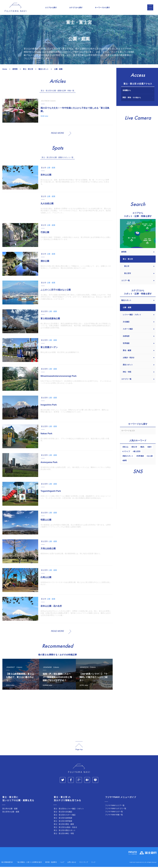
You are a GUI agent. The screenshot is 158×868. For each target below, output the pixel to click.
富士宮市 (137, 453)
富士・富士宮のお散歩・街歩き (66, 829)
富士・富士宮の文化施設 (63, 813)
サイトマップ (84, 864)
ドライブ (127, 453)
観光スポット (128, 458)
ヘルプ (62, 864)
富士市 (135, 449)
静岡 (125, 462)
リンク (93, 864)
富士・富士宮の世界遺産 (63, 823)
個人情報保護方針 (7, 864)
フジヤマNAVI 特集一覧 (114, 816)
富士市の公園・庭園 (10, 810)
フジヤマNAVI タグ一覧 (114, 813)
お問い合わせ (72, 864)
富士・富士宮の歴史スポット (65, 832)
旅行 (150, 449)
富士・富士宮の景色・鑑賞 (64, 826)
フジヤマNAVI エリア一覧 (115, 807)
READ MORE (57, 135)
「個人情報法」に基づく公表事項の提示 (29, 864)
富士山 (126, 449)
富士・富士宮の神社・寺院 (64, 835)
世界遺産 (140, 458)
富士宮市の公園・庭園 (11, 813)
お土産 (150, 458)
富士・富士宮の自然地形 (63, 820)
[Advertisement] (57, 715)
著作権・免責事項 (51, 864)
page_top (79, 748)
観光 (143, 449)
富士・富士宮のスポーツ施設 (65, 817)
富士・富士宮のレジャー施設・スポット (69, 810)
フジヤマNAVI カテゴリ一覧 (116, 810)
